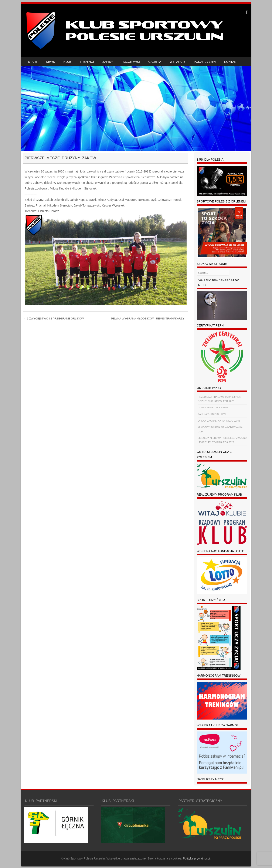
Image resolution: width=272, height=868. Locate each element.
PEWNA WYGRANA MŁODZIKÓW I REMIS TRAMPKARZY (149, 319)
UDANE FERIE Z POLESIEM (213, 408)
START (33, 62)
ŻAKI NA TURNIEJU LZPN (212, 414)
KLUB (67, 62)
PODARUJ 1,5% (205, 62)
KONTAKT (231, 62)
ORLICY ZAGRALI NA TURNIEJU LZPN (219, 421)
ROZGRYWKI (131, 62)
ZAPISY (108, 62)
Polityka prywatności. (197, 858)
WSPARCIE (178, 62)
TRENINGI (87, 62)
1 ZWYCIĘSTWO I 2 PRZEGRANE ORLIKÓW (54, 319)
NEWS (51, 62)
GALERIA (155, 62)
